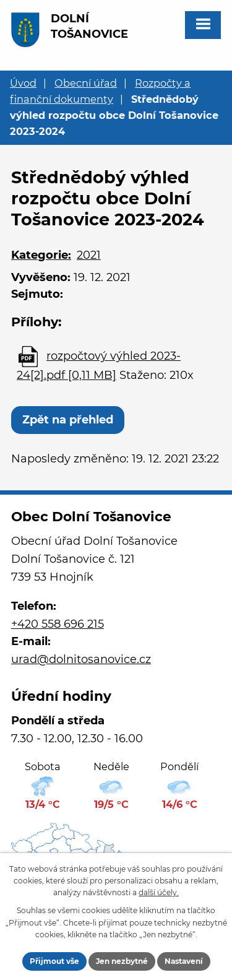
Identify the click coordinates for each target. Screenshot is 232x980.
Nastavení (184, 961)
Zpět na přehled (68, 420)
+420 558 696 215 (58, 624)
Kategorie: (41, 255)
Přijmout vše (54, 961)
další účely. (159, 892)
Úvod (23, 83)
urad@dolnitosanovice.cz (81, 659)
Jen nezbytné (122, 961)
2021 (89, 255)
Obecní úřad (86, 83)
